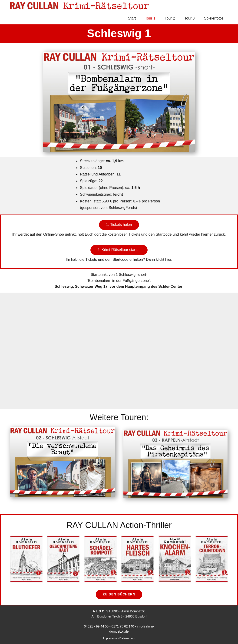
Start (132, 18)
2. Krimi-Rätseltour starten (119, 250)
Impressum (111, 638)
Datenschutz (127, 638)
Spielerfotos (214, 18)
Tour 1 (150, 18)
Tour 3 (189, 18)
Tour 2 (170, 18)
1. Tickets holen (119, 225)
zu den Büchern (119, 594)
